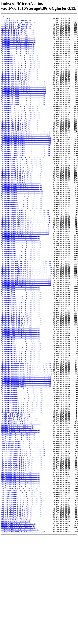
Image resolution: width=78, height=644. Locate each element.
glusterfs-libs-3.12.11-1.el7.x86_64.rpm (21, 379)
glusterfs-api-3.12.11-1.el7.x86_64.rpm (20, 71)
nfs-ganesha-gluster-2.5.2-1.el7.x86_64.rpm (22, 527)
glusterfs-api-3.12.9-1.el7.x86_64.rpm (20, 92)
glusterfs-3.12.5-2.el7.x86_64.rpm (18, 54)
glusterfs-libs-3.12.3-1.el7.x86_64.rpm (20, 388)
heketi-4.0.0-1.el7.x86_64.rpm (16, 494)
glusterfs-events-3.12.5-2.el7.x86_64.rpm (21, 240)
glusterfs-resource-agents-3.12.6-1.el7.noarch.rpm (26, 456)
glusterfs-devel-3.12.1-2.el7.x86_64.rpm (21, 193)
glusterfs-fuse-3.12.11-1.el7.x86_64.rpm (21, 287)
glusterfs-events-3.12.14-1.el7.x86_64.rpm (22, 231)
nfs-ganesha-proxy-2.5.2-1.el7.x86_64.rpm (21, 546)
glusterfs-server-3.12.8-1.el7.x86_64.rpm (21, 489)
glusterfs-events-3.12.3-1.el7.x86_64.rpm (21, 235)
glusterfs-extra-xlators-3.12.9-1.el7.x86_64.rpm (25, 278)
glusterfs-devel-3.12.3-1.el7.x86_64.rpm (21, 205)
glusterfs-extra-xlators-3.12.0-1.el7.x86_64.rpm (25, 249)
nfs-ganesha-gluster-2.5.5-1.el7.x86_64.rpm (22, 534)
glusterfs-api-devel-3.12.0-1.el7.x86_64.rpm (23, 94)
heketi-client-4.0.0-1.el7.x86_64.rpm (19, 499)
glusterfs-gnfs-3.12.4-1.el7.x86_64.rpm (20, 360)
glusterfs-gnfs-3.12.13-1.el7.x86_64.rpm (21, 350)
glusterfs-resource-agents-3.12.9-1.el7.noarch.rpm (26, 461)
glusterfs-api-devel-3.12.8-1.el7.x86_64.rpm (23, 120)
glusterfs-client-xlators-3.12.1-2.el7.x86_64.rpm (25, 160)
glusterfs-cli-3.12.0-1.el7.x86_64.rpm (20, 125)
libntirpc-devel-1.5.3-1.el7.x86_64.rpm (20, 513)
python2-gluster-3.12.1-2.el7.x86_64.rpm (21, 593)
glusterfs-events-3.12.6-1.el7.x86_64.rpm (21, 242)
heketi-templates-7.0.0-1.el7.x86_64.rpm (21, 506)
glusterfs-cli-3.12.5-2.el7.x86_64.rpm (20, 146)
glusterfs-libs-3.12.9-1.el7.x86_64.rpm (20, 400)
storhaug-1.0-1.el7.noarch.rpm (16, 623)
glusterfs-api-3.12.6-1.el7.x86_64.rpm (20, 87)
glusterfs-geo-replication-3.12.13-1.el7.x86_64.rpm (26, 320)
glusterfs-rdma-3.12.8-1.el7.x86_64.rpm (20, 428)
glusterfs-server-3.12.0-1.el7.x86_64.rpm (21, 463)
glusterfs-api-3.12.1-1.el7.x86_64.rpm (20, 66)
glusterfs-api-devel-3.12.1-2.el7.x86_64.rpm (23, 99)
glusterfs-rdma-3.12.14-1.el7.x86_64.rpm (21, 414)
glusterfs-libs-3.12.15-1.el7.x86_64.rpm (21, 386)
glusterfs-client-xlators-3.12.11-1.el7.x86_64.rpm (26, 162)
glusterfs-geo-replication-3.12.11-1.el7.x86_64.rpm (26, 318)
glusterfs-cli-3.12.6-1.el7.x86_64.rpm (20, 148)
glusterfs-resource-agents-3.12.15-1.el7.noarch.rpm (26, 447)
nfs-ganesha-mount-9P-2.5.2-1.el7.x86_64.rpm (23, 536)
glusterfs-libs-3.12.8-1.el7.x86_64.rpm (20, 398)
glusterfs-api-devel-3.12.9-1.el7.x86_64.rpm (23, 122)
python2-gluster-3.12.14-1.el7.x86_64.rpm (21, 600)
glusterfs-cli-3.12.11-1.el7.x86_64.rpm (20, 132)
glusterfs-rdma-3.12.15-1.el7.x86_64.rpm (21, 416)
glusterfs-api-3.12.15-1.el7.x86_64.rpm (20, 78)
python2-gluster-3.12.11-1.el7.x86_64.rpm (21, 595)
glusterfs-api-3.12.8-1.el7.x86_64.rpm (20, 89)
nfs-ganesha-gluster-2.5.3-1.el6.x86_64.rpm (22, 529)
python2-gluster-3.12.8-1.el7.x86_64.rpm (21, 614)
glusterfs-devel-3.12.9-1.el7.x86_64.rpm (21, 216)
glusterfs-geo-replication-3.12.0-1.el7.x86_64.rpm (26, 311)
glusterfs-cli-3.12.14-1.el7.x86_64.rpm (20, 137)
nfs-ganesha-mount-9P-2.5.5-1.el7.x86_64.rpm (23, 543)
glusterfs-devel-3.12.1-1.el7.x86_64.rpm (21, 191)
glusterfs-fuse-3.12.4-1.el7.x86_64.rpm (20, 299)
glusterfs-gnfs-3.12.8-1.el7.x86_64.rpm (20, 367)
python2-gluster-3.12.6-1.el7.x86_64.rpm (21, 611)
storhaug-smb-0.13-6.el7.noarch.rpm (18, 630)
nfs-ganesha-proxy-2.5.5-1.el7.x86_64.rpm (21, 553)
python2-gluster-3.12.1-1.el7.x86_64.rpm (21, 590)
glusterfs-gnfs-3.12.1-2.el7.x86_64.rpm (20, 346)
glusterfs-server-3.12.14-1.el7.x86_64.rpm (22, 475)
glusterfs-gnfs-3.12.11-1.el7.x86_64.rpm (21, 348)
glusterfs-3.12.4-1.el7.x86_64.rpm (18, 52)
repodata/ (6, 19)
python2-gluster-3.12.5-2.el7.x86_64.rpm (21, 609)
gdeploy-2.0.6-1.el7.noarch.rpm (16, 28)
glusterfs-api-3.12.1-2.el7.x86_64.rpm (20, 68)
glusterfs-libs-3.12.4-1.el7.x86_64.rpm (20, 390)
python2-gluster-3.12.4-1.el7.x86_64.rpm (21, 607)
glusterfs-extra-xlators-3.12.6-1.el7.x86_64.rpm (25, 273)
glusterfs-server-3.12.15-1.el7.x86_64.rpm (22, 477)
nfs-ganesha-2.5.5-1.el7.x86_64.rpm (18, 524)
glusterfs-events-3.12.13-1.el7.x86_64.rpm (22, 228)
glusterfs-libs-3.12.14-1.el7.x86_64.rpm (21, 383)
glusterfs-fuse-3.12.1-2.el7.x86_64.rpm (20, 285)
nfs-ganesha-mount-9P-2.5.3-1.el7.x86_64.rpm (23, 541)
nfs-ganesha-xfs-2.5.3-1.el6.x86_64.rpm (20, 576)
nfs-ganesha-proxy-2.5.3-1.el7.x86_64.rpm (21, 550)
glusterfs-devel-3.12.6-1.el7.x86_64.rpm (21, 212)
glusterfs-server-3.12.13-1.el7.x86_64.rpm (22, 473)
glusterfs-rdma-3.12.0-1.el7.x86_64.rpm (20, 402)
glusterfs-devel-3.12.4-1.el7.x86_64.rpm (21, 207)
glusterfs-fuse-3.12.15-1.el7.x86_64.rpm (21, 294)
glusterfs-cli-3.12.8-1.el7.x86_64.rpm (20, 151)
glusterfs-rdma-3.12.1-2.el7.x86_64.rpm (20, 407)
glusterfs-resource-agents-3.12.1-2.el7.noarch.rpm (26, 437)
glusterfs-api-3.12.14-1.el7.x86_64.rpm (20, 75)
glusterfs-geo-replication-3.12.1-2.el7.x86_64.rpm (26, 315)
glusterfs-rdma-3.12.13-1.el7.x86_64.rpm (21, 412)
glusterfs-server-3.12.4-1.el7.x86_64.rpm (21, 482)
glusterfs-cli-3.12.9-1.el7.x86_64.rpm (20, 153)
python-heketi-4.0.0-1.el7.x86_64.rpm (19, 583)
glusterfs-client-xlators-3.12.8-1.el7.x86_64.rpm (25, 181)
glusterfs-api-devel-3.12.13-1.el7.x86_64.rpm (23, 104)
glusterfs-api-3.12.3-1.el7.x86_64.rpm (20, 80)
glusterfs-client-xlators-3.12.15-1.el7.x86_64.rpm (26, 169)
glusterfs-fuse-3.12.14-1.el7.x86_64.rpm (21, 292)
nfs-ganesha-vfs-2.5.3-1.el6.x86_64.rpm (20, 567)
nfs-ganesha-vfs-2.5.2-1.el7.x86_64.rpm (20, 564)
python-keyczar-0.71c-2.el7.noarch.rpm (20, 586)
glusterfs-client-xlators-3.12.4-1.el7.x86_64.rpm (25, 174)
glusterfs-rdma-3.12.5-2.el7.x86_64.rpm (20, 423)
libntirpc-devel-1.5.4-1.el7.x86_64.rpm (20, 515)
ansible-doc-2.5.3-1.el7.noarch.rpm (18, 24)
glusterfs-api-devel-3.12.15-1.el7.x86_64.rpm (23, 108)
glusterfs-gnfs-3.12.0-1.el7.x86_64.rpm (20, 341)
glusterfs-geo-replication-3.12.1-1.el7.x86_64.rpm (26, 313)
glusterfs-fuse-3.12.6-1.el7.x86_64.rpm (20, 303)
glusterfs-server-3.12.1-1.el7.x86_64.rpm (21, 466)
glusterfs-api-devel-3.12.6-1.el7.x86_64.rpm (23, 118)
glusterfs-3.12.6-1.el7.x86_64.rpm (18, 57)
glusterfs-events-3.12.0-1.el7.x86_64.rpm (21, 219)
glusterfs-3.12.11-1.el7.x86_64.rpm (18, 40)
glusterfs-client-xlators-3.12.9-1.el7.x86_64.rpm (25, 184)
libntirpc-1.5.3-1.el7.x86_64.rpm (17, 508)
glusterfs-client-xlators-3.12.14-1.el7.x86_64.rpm (26, 167)
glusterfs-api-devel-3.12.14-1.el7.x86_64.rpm (23, 106)
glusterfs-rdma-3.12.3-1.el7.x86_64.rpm (20, 419)
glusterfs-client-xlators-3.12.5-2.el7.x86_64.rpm (25, 176)
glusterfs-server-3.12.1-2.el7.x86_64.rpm (21, 468)
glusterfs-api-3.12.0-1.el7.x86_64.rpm (20, 64)
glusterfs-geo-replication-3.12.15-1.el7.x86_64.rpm (26, 325)
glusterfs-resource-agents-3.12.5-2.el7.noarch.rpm (26, 454)
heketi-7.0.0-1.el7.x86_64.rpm (16, 496)
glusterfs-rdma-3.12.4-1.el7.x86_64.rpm (20, 421)
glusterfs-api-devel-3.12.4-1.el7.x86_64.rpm (23, 113)
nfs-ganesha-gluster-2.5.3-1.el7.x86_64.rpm (22, 532)
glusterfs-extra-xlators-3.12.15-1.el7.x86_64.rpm (25, 263)
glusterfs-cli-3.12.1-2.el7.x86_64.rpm (20, 129)
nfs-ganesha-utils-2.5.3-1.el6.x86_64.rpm (21, 557)
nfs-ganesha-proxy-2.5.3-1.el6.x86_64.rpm (21, 548)
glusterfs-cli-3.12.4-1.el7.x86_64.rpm (20, 144)
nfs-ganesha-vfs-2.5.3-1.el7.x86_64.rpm (20, 569)
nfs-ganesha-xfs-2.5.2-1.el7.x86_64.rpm (20, 574)
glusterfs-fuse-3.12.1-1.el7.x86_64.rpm (20, 282)
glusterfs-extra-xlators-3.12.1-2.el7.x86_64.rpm (25, 254)
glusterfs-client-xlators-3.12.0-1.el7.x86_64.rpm (25, 155)
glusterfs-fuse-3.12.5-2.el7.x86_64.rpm (20, 301)
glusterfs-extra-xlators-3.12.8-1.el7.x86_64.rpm (25, 275)
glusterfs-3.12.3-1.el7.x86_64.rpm (18, 50)
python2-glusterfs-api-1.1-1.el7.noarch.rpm (22, 619)
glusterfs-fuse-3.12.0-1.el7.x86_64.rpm (20, 280)
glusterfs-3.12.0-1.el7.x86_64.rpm (18, 33)
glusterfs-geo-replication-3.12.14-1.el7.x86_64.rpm (26, 322)
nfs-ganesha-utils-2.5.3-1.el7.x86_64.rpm (21, 560)
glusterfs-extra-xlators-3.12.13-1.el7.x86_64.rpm (25, 259)
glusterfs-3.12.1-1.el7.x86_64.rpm (18, 35)
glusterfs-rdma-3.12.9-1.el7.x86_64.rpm (20, 430)
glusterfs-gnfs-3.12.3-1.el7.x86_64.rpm (20, 358)
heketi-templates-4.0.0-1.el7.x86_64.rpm (21, 503)
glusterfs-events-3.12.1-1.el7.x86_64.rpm (21, 221)
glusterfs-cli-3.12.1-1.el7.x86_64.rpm (20, 127)
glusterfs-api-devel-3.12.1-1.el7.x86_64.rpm (23, 97)
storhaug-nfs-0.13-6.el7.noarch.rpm (18, 626)
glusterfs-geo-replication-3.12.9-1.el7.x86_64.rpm (26, 339)
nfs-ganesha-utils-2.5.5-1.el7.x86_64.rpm (21, 562)
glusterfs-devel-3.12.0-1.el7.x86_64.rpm (21, 188)
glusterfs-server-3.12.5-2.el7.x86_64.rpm (21, 485)
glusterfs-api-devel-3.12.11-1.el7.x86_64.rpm (23, 101)
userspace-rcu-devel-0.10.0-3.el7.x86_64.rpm (23, 635)
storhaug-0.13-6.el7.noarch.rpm (16, 621)
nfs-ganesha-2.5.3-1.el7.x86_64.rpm (18, 522)
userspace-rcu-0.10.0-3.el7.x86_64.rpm (20, 633)
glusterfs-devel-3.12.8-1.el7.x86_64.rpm (21, 214)
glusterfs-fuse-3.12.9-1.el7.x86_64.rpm (20, 308)
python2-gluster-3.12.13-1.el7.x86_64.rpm (21, 597)
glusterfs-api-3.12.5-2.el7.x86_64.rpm (20, 85)
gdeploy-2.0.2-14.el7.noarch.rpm (17, 26)
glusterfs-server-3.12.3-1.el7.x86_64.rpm (21, 480)
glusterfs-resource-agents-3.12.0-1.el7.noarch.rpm (26, 433)
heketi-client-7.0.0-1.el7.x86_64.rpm (19, 501)
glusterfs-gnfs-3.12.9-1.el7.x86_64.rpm (20, 369)
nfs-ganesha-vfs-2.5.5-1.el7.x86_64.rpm (20, 572)
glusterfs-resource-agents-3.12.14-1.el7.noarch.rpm (26, 445)
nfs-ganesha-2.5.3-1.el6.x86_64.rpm (18, 520)
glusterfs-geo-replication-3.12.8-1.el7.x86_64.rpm (26, 336)
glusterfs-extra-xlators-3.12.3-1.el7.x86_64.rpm (25, 266)
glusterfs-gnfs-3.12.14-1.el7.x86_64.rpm (21, 353)
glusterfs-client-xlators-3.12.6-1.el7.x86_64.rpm (25, 179)
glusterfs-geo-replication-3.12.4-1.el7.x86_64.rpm (26, 329)
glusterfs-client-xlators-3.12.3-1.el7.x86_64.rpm (25, 172)
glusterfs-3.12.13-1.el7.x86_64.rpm (18, 42)
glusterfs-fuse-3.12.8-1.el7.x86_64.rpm (20, 306)
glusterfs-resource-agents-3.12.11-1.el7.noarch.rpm (26, 440)
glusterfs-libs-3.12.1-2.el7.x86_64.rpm (20, 376)
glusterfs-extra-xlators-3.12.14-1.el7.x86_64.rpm (25, 261)
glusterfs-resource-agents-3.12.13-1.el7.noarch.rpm (26, 442)
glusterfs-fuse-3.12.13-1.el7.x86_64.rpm (21, 289)
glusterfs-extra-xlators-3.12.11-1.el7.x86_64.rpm (25, 256)
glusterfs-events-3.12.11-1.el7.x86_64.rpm (22, 226)
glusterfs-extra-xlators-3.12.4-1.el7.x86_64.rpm (25, 268)
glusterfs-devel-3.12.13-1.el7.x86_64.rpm (21, 198)
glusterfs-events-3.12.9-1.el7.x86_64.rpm (21, 247)
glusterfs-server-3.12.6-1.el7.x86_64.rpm (21, 487)
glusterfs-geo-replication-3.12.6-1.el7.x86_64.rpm (26, 334)
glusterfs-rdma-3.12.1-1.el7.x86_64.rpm (20, 405)
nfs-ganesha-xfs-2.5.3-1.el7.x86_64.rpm (20, 579)
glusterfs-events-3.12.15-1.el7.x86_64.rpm (22, 233)
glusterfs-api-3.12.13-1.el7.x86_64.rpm (20, 73)
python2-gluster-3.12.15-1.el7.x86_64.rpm (21, 602)
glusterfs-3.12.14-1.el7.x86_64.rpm (18, 45)
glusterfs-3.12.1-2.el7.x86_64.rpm (18, 38)
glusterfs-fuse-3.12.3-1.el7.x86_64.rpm (20, 296)
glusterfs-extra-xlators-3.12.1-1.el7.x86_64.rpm (25, 252)
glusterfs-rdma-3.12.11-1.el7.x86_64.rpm (21, 409)
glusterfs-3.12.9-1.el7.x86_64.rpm (18, 61)
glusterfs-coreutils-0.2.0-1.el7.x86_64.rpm (22, 186)
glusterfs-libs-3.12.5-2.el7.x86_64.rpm (20, 393)
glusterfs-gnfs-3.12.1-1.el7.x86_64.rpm (20, 343)
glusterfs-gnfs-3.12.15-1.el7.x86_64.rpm (21, 355)
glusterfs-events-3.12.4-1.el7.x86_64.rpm (21, 238)
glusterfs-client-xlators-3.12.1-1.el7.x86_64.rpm (25, 158)
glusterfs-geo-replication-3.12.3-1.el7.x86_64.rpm (26, 327)
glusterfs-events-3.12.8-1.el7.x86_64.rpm (21, 245)
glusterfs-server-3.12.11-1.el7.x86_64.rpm (22, 470)
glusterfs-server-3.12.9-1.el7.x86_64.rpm (21, 492)
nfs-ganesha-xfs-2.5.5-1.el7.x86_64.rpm (20, 581)
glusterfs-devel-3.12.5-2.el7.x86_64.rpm (21, 209)
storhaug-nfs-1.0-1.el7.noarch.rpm (18, 628)
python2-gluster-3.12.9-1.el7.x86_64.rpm (21, 616)
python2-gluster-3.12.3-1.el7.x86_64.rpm (21, 604)
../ (3, 17)
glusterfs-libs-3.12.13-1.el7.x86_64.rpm (21, 381)
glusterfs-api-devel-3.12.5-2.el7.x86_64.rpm (23, 115)
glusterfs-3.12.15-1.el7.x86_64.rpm (18, 47)
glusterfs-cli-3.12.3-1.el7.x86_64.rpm (20, 141)
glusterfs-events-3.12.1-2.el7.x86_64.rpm (21, 224)
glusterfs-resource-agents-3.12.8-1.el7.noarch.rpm (26, 459)
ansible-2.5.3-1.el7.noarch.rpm (16, 21)
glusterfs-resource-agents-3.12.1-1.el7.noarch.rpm (26, 435)
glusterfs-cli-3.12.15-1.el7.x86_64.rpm (20, 139)
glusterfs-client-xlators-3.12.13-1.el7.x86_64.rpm (26, 165)
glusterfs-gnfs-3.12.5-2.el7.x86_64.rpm (20, 362)
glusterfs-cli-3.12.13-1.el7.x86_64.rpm (20, 134)
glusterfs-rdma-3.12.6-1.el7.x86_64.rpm (20, 426)
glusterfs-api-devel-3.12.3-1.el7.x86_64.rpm (23, 111)
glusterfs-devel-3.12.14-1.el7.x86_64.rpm (21, 200)
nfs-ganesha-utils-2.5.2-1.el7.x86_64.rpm (21, 555)
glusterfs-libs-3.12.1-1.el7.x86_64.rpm (20, 374)
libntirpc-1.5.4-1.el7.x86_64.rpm (17, 510)
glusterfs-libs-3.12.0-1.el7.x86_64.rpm (20, 372)
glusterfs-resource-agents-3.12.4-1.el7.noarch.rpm (26, 452)
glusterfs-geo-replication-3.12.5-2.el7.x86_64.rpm (26, 332)
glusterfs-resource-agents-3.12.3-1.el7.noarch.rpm (26, 449)
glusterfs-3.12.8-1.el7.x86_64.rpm (18, 59)
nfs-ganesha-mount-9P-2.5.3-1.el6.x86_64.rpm (23, 539)
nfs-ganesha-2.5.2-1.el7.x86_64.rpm (18, 517)
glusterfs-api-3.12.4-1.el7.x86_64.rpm (20, 82)
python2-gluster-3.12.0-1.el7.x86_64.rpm (21, 588)
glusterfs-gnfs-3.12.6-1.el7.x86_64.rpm (20, 365)
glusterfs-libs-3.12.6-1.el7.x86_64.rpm (20, 395)
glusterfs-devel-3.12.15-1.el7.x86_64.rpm (21, 202)
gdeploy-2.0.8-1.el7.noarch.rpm (16, 31)
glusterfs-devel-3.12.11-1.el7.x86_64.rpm (21, 195)
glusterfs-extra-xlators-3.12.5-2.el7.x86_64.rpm (25, 271)
